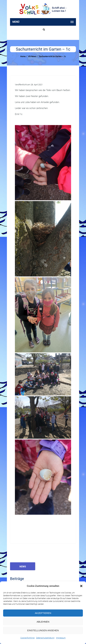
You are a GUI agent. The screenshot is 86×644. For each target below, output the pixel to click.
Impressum (61, 638)
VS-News (32, 56)
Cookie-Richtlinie (27, 638)
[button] (81, 586)
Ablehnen (43, 622)
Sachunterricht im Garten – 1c (52, 56)
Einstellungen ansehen (43, 630)
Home (23, 56)
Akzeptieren (43, 613)
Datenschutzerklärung (45, 638)
